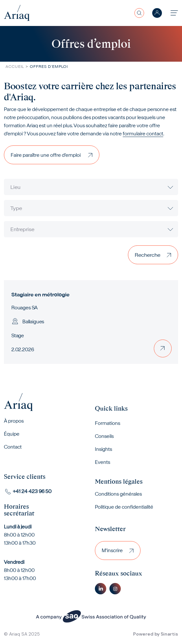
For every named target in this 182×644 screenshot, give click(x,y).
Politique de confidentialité (124, 507)
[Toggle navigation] (174, 13)
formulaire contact (143, 134)
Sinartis (169, 634)
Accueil (15, 66)
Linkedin (101, 589)
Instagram (115, 589)
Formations (108, 423)
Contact (13, 447)
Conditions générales (118, 494)
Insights (103, 449)
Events (102, 462)
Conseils (104, 436)
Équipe (12, 434)
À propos (14, 421)
